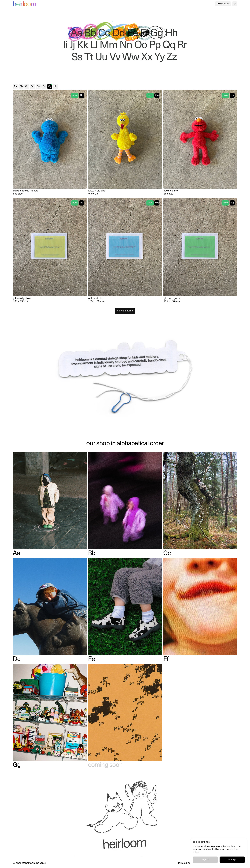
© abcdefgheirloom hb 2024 (29, 863)
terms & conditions (189, 863)
